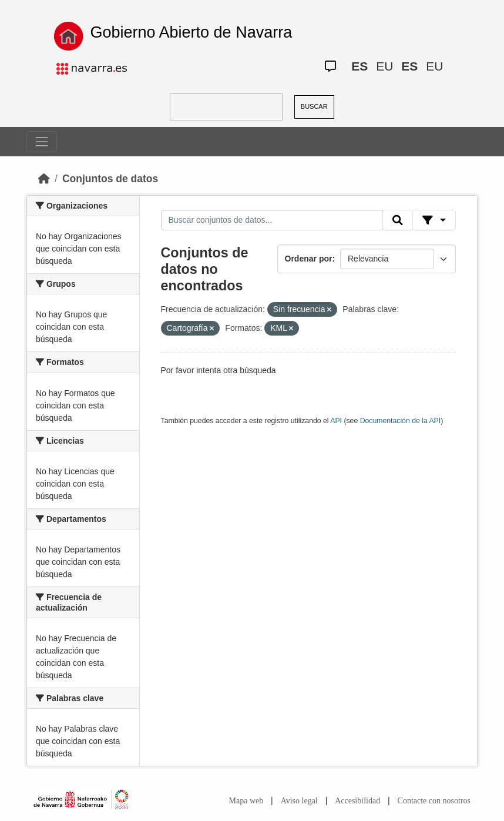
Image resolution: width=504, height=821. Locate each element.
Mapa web (246, 801)
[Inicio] (44, 179)
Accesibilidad (357, 801)
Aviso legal (299, 801)
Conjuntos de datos (110, 179)
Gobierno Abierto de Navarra (191, 32)
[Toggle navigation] (42, 142)
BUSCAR (314, 106)
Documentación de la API (401, 421)
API (336, 421)
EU (384, 66)
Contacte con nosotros (434, 801)
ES (359, 66)
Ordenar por (309, 259)
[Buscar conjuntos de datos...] (272, 220)
